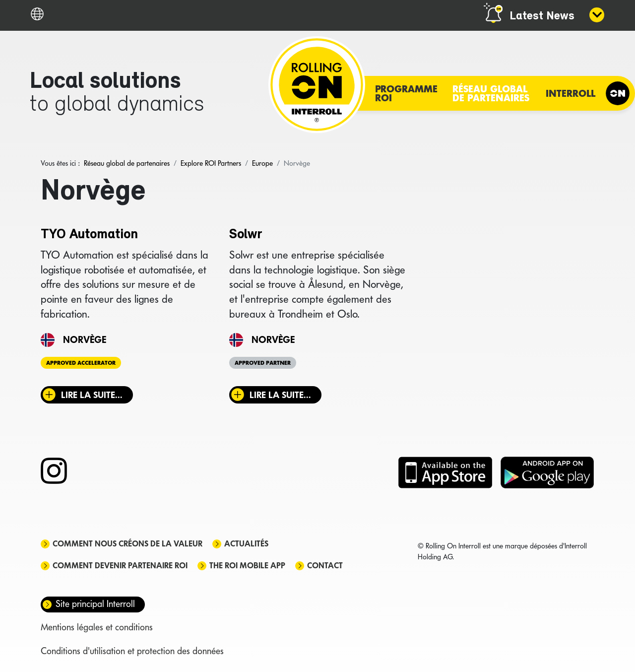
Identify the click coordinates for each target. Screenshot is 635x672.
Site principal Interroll (95, 604)
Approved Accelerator (81, 363)
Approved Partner (263, 363)
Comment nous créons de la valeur (127, 544)
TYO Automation (89, 235)
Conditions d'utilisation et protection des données (132, 651)
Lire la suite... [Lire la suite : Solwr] (280, 395)
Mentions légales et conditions (97, 627)
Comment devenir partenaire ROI (120, 566)
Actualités (246, 544)
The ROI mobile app (247, 566)
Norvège (85, 339)
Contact (325, 566)
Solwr (246, 235)
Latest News (542, 16)
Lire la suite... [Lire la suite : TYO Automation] (92, 395)
